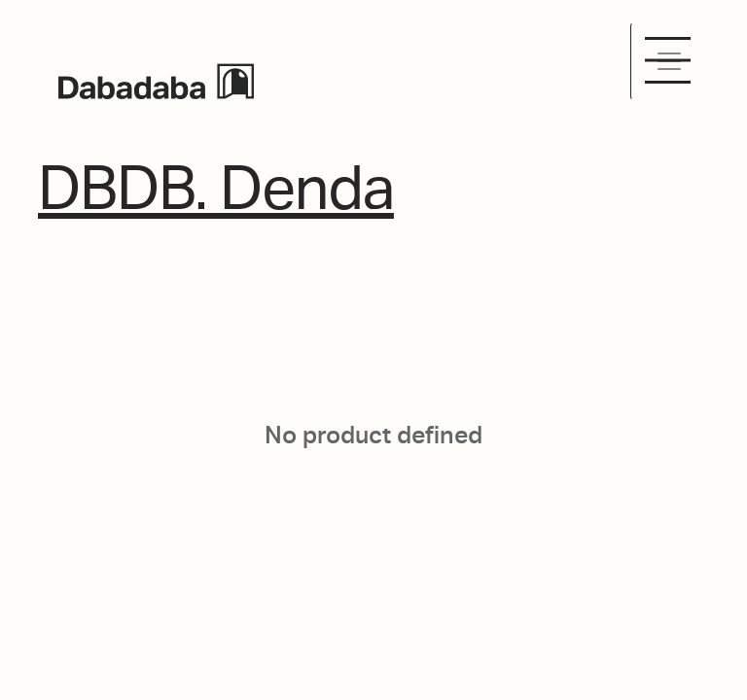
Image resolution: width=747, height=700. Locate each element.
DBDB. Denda (216, 188)
